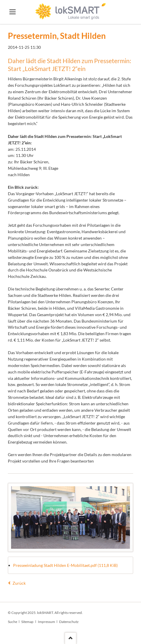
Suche (13, 622)
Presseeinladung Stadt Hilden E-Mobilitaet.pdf (65, 565)
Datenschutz (69, 622)
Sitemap (27, 622)
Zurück (19, 583)
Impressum (46, 622)
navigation (13, 12)
